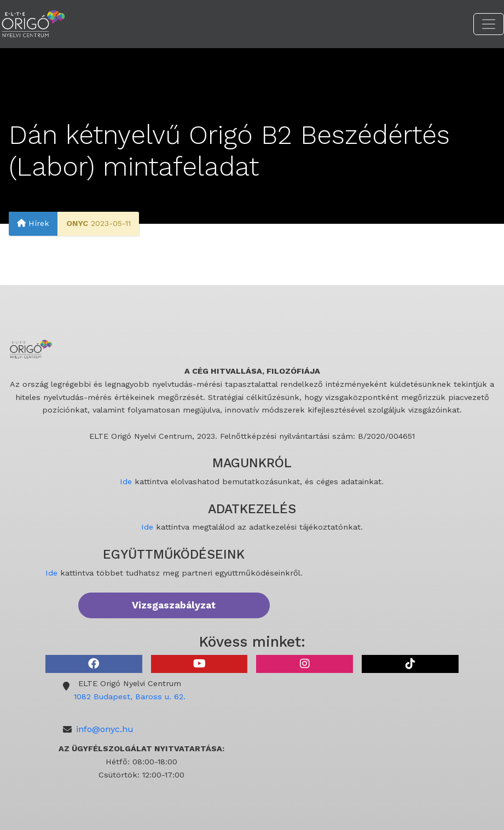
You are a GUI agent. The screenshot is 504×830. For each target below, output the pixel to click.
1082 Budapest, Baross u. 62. (130, 696)
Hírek (33, 224)
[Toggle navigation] (489, 24)
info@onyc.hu (105, 729)
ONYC (77, 224)
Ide (126, 481)
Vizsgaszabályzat (174, 605)
